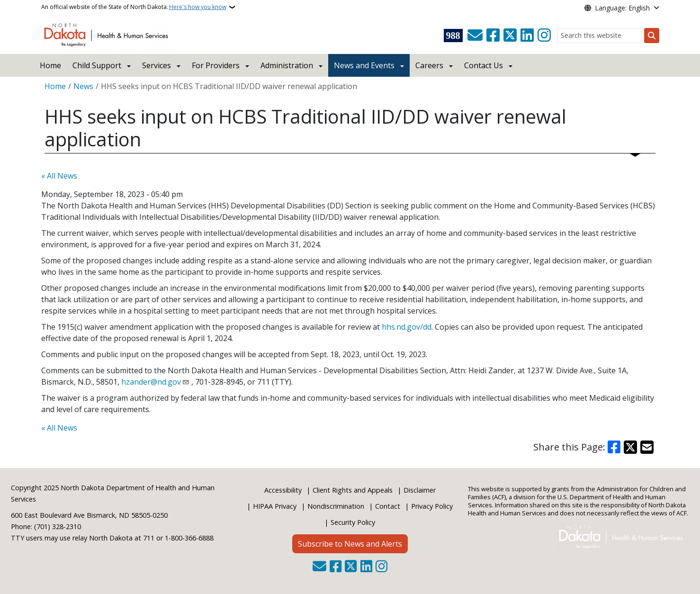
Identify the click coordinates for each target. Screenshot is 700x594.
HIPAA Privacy (275, 506)
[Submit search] (652, 36)
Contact (388, 506)
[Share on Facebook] (614, 447)
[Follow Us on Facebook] (493, 36)
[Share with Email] (647, 447)
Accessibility (283, 490)
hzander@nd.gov (151, 382)
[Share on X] (630, 447)
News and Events (364, 65)
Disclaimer (420, 490)
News (83, 86)
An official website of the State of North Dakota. (134, 7)
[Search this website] (599, 36)
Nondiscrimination (336, 506)
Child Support (97, 65)
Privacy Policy (432, 506)
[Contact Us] (475, 36)
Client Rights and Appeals (353, 490)
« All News (59, 176)
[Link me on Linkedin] (527, 36)
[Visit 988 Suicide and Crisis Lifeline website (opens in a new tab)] (453, 36)
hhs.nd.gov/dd (407, 327)
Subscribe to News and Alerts (350, 544)
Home (50, 65)
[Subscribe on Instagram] (544, 36)
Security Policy (353, 522)
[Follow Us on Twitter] (510, 36)
